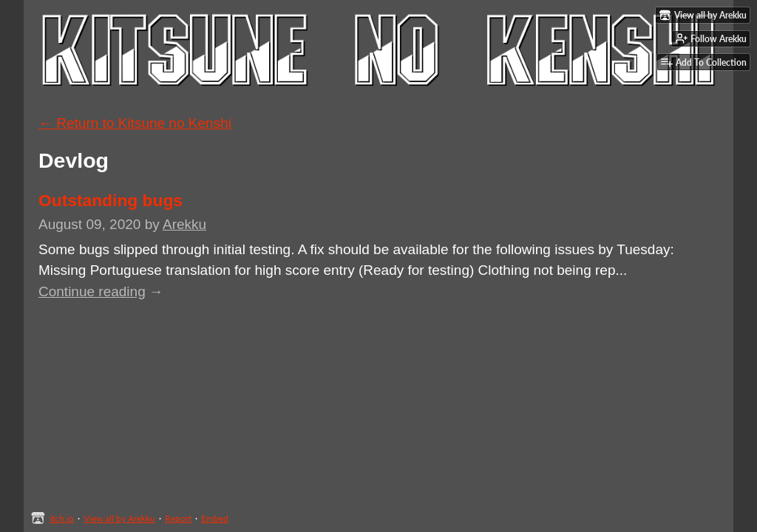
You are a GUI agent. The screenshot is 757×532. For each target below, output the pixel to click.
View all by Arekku (119, 518)
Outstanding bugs (111, 200)
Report (178, 518)
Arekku (184, 224)
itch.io (62, 518)
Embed (215, 518)
